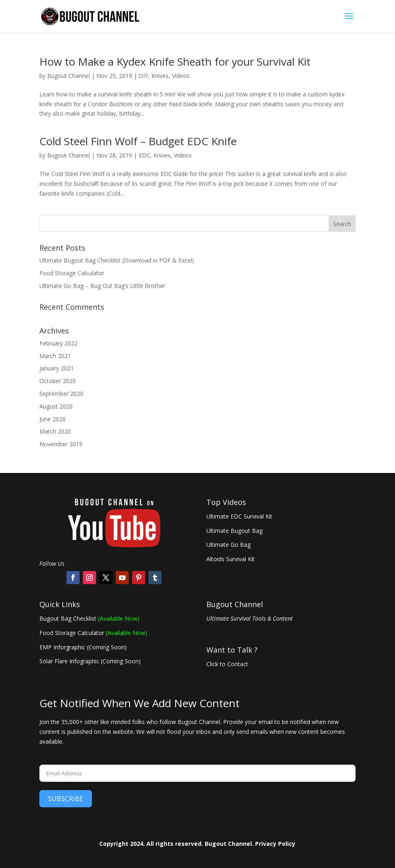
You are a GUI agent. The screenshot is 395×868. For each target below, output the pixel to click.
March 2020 (55, 431)
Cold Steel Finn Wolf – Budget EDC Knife (138, 141)
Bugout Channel (68, 76)
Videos (181, 76)
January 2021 (57, 368)
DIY (143, 76)
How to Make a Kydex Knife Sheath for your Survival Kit (175, 62)
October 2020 (58, 381)
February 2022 (58, 343)
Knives (160, 76)
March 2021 (55, 356)
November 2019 (61, 444)
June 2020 (53, 419)
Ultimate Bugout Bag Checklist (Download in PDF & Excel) (117, 260)
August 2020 (56, 406)
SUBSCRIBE (66, 799)
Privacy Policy (275, 844)
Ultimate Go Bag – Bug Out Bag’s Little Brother (102, 286)
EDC (144, 155)
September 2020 (61, 394)
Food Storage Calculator (72, 273)
